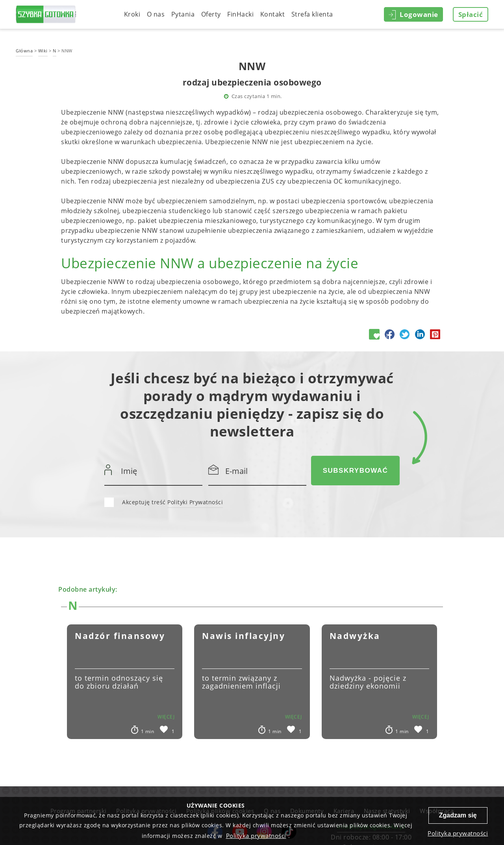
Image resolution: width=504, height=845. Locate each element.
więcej (166, 717)
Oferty (211, 14)
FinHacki (240, 14)
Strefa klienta (312, 14)
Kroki (132, 14)
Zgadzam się (458, 815)
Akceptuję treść (172, 503)
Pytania (183, 14)
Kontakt (273, 14)
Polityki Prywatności (195, 502)
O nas (156, 14)
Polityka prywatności (256, 836)
